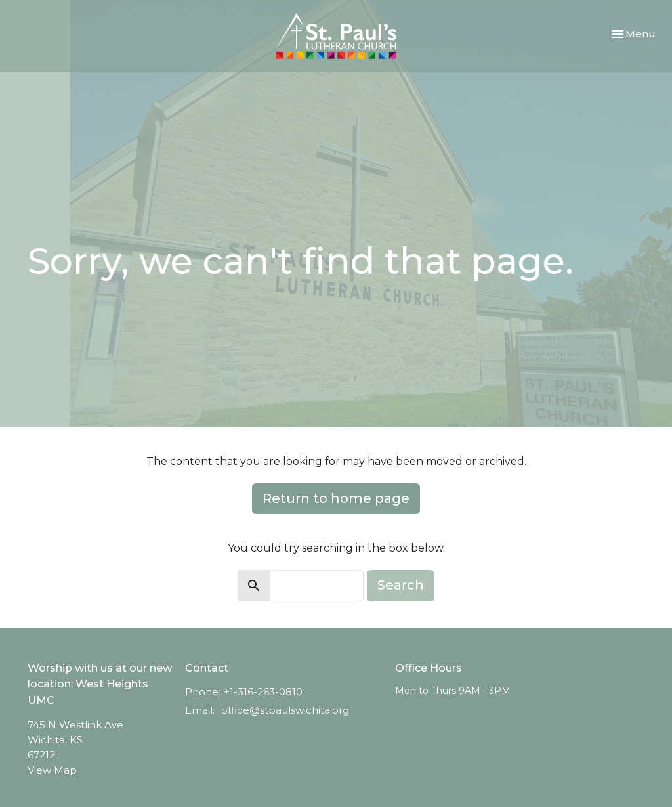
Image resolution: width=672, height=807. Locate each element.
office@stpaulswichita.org (285, 710)
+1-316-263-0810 (263, 692)
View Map (52, 770)
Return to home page (336, 498)
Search (401, 585)
